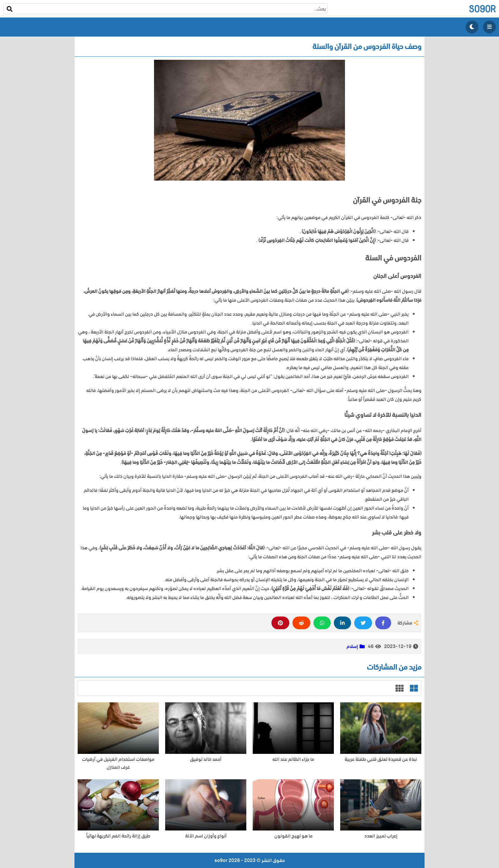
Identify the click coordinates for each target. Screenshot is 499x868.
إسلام (352, 646)
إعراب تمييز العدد (381, 836)
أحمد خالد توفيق (206, 759)
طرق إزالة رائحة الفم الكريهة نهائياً (118, 836)
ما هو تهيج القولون (293, 836)
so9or (482, 9)
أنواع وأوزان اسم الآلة (206, 836)
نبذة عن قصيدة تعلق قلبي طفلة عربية (381, 759)
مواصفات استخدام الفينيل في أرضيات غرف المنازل (118, 763)
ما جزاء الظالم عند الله (293, 759)
